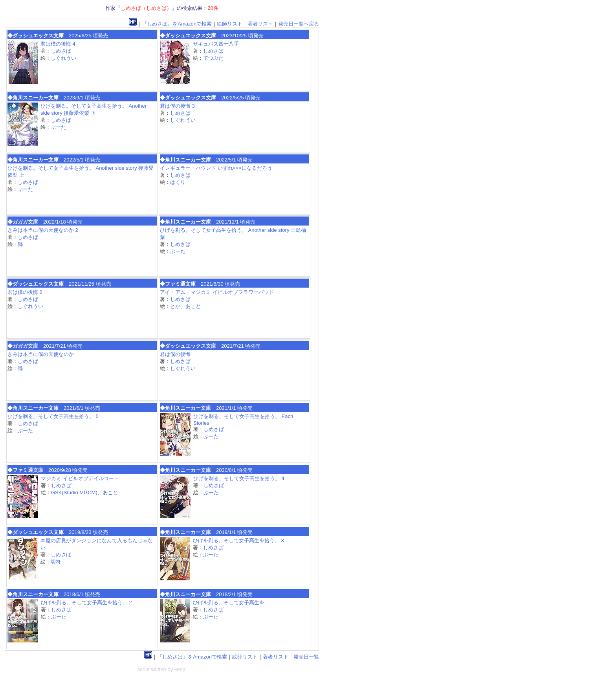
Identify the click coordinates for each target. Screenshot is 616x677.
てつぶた (213, 58)
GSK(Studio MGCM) (74, 493)
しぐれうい (63, 58)
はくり (178, 182)
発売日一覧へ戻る (299, 24)
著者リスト (260, 24)
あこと (193, 306)
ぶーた (58, 127)
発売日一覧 (306, 657)
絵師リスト (230, 24)
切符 (56, 562)
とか (175, 306)
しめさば (61, 51)
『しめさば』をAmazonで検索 (177, 24)
